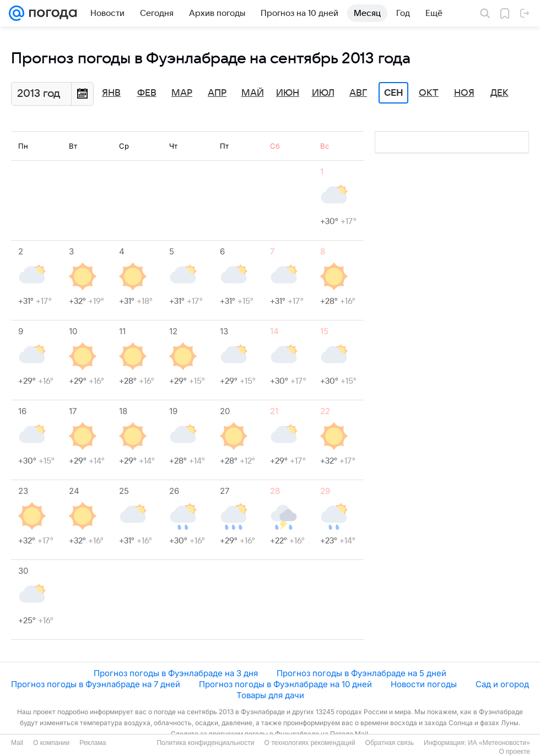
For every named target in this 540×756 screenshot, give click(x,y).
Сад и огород (502, 684)
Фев (147, 93)
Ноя (464, 93)
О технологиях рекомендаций (309, 743)
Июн (288, 93)
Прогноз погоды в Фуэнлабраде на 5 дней (361, 673)
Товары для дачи (270, 695)
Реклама (93, 743)
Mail (17, 743)
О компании (51, 743)
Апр (217, 93)
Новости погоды (424, 684)
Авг (358, 93)
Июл (323, 93)
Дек (499, 93)
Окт (429, 93)
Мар (182, 93)
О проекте (514, 752)
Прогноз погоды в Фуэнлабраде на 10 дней (285, 684)
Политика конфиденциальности (205, 743)
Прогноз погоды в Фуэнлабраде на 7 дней (96, 684)
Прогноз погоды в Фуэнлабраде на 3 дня (176, 673)
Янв (111, 93)
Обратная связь (390, 743)
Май (253, 93)
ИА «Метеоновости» (499, 743)
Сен (394, 93)
